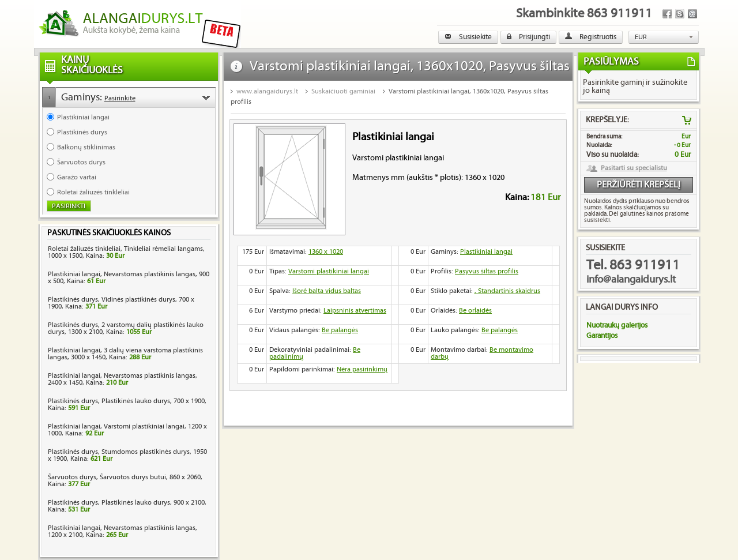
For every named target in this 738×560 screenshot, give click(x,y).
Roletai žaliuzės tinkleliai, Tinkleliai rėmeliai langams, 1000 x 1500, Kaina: (126, 252)
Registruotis (591, 37)
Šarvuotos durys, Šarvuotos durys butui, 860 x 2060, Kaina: (125, 481)
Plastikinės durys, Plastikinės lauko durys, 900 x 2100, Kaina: (127, 506)
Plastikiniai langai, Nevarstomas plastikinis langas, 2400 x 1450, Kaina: (123, 379)
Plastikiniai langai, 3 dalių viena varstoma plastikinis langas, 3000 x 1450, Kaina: (125, 354)
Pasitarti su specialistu (634, 168)
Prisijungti (528, 37)
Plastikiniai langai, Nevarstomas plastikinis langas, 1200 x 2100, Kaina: (123, 531)
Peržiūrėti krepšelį (639, 185)
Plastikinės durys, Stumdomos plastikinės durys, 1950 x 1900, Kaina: (127, 455)
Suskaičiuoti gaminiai (343, 91)
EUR (641, 37)
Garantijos (602, 336)
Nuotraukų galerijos (617, 325)
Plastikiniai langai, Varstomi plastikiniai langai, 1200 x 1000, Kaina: (127, 430)
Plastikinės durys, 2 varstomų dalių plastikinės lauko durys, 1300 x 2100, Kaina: (126, 328)
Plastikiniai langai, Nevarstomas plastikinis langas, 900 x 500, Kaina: (129, 278)
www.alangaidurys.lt (267, 91)
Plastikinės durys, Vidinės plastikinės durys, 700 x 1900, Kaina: (121, 303)
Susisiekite (468, 37)
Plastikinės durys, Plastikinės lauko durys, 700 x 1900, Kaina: (127, 405)
